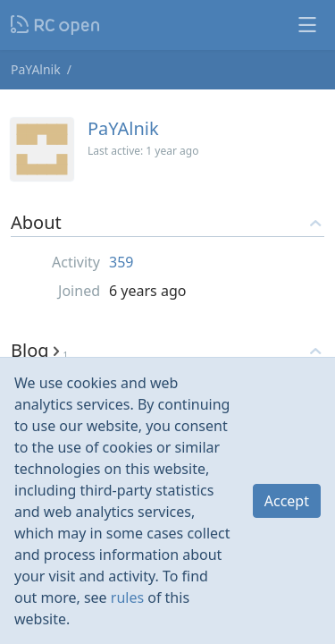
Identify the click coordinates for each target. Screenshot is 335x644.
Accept (287, 501)
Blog (39, 350)
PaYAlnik (36, 69)
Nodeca (56, 25)
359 (121, 262)
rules (127, 597)
